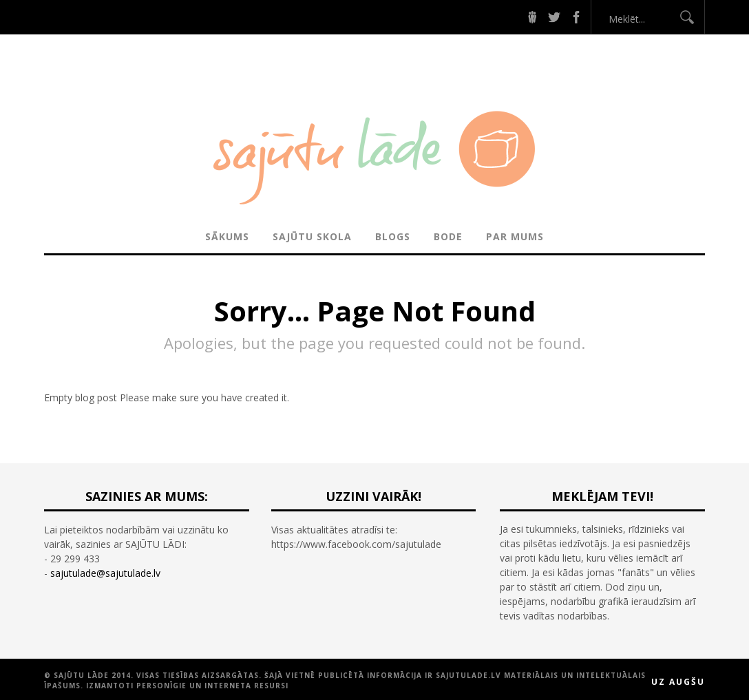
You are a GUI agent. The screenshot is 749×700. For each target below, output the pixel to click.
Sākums (227, 236)
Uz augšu (678, 682)
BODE (448, 236)
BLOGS (393, 236)
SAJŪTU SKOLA (312, 236)
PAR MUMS (515, 236)
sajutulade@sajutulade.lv (105, 573)
